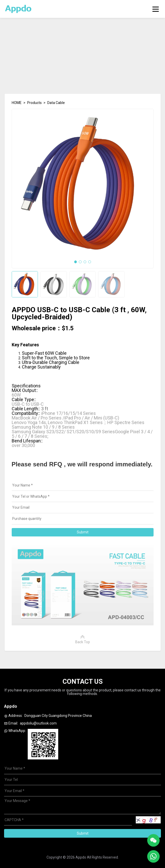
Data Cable (56, 103)
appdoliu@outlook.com (38, 723)
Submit (83, 532)
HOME (17, 103)
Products (34, 103)
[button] (76, 262)
